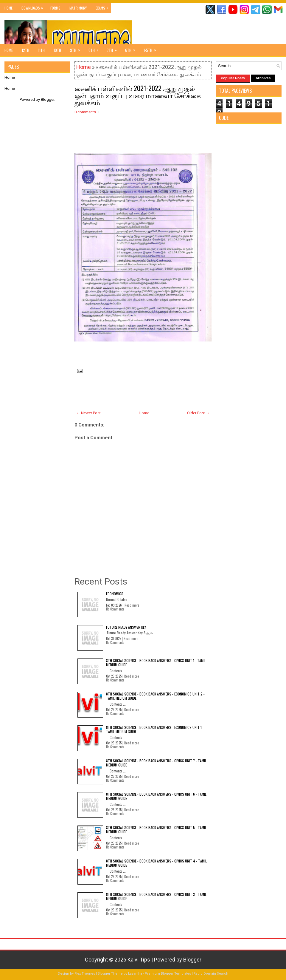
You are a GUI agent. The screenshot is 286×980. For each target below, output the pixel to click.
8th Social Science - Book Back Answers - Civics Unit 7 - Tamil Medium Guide (156, 763)
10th (57, 50)
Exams (103, 7)
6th (132, 49)
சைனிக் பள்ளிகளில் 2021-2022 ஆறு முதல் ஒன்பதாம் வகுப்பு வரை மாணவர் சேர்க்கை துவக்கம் (138, 95)
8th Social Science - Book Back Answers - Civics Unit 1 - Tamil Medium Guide (156, 663)
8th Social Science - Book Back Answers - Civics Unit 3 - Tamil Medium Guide (156, 896)
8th (95, 49)
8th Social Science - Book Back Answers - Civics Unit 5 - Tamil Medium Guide (156, 830)
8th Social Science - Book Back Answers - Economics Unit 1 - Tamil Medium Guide (155, 729)
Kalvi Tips (139, 960)
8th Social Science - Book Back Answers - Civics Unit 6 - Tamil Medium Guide (156, 796)
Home (8, 8)
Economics (115, 594)
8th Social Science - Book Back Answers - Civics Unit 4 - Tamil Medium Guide (156, 863)
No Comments (115, 609)
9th (77, 49)
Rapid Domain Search (211, 974)
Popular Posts (233, 78)
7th (114, 49)
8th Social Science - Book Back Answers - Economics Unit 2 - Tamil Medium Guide (155, 696)
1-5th (152, 49)
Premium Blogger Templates (168, 974)
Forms (55, 8)
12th (25, 50)
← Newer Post (88, 413)
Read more (132, 605)
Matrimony (78, 8)
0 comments (85, 112)
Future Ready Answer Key (126, 627)
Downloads (34, 7)
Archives (263, 78)
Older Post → (198, 413)
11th (41, 50)
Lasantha (135, 974)
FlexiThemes (85, 974)
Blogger (48, 99)
